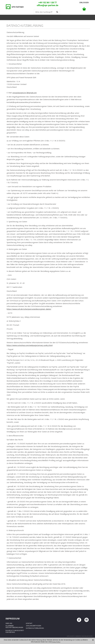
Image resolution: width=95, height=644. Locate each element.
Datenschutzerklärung (35, 628)
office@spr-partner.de (47, 5)
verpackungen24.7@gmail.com (25, 93)
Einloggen (84, 3)
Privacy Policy (56, 642)
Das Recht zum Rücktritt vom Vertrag (15, 631)
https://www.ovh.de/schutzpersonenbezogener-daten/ (29, 309)
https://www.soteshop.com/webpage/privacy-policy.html (30, 345)
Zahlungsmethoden (33, 626)
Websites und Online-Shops (84, 636)
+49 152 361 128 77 (47, 3)
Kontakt (29, 623)
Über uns (9, 623)
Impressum (13, 619)
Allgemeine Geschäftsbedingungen (14, 627)
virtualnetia (71, 636)
